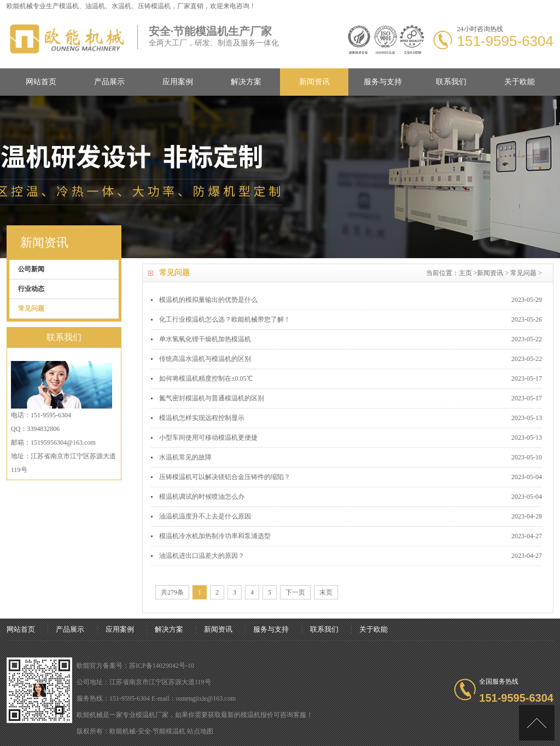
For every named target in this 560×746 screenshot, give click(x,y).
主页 (465, 273)
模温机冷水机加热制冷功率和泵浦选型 (215, 536)
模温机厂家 (152, 715)
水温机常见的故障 (185, 457)
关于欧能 (520, 82)
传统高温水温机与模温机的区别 (205, 359)
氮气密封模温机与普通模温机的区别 (212, 398)
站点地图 (200, 731)
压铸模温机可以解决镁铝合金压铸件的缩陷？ (225, 477)
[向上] (537, 723)
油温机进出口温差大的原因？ (202, 556)
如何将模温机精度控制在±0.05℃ (206, 378)
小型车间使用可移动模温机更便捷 (208, 438)
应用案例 (178, 82)
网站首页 (41, 82)
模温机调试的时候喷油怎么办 (202, 497)
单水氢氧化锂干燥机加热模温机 (205, 339)
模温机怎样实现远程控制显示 (202, 418)
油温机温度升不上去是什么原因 (205, 516)
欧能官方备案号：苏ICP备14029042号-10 (135, 666)
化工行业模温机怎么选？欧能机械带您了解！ (225, 319)
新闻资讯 (314, 82)
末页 (326, 592)
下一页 (295, 592)
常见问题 (523, 273)
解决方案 (246, 82)
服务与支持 (383, 82)
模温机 (69, 6)
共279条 (172, 592)
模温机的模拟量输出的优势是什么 (208, 300)
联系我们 (451, 82)
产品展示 (109, 82)
